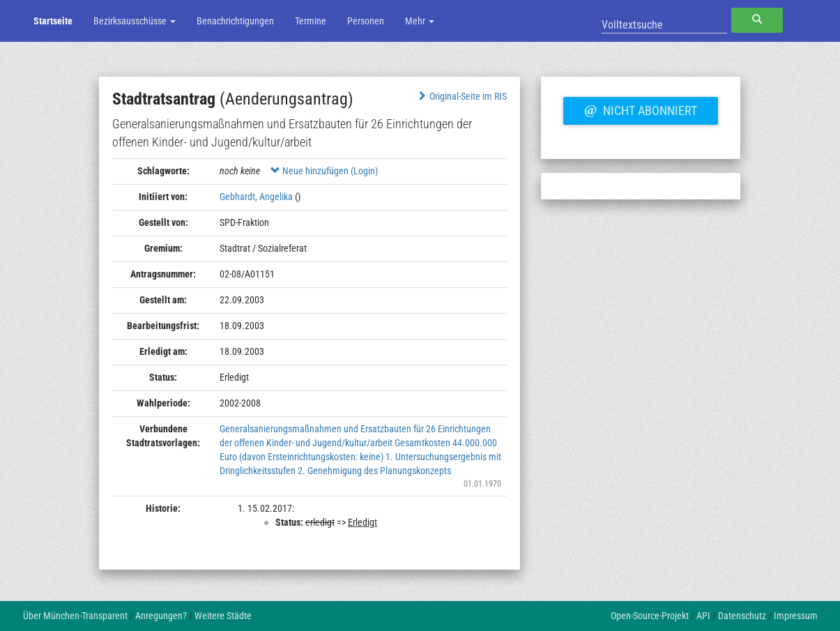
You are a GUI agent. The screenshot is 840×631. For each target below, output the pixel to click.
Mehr (420, 21)
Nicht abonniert (641, 109)
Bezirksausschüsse (135, 21)
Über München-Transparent (75, 616)
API (703, 616)
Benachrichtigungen (235, 21)
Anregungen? (161, 616)
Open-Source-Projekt (650, 616)
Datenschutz (742, 616)
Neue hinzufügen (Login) (324, 171)
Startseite (53, 21)
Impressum (796, 616)
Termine (311, 21)
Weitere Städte (223, 616)
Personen (366, 21)
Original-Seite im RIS (461, 96)
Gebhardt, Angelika (256, 197)
